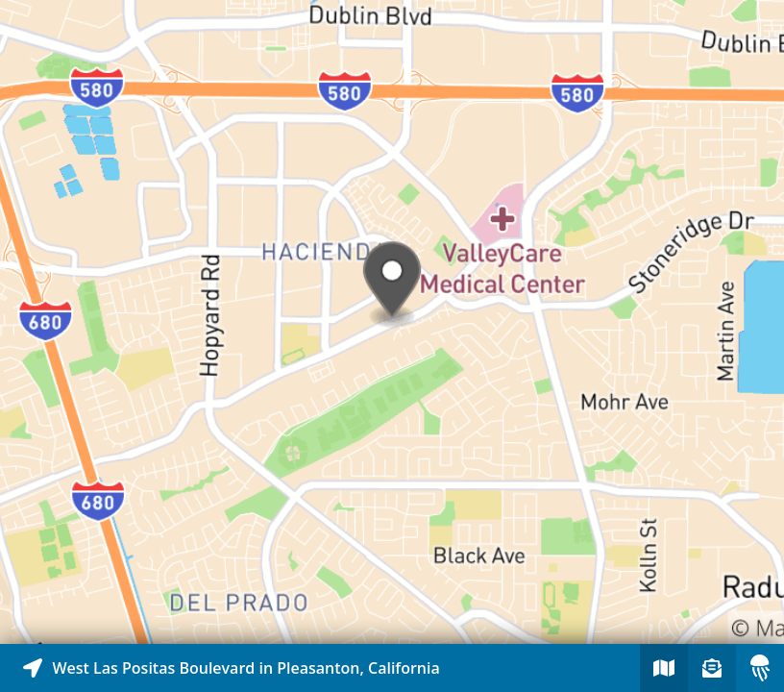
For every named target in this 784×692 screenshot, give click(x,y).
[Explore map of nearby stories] (392, 322)
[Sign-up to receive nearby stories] (712, 668)
